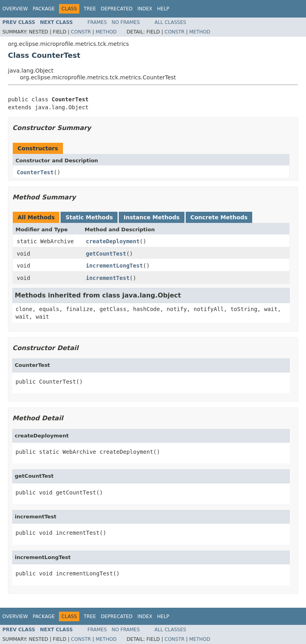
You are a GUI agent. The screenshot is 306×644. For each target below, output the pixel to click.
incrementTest (108, 278)
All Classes (170, 22)
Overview (15, 9)
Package (44, 9)
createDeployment (113, 241)
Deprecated (117, 9)
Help (163, 9)
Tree (90, 9)
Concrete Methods (219, 217)
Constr (81, 32)
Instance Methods (151, 217)
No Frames (126, 22)
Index (145, 9)
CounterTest (35, 172)
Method (106, 32)
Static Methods (89, 217)
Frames (97, 22)
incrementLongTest (115, 266)
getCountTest (106, 254)
